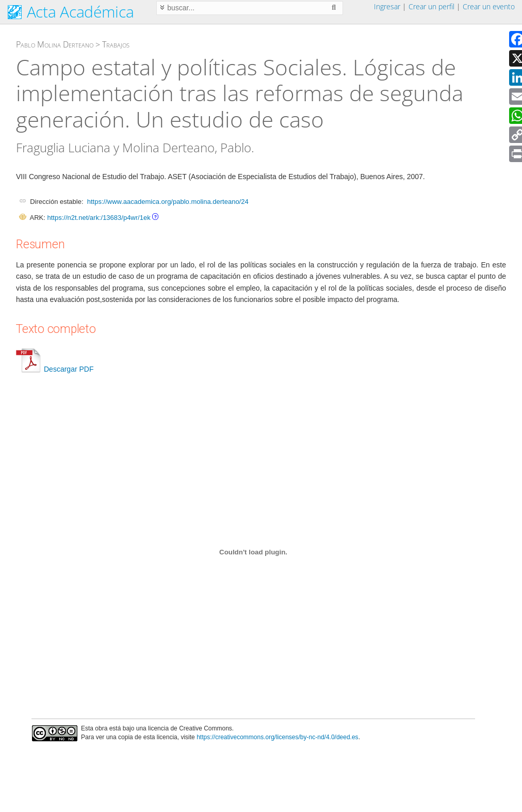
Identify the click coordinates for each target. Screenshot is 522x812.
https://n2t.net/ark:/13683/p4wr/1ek (99, 218)
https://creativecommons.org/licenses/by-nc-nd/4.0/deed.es (278, 737)
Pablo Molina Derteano (55, 44)
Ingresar (387, 6)
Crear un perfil (431, 6)
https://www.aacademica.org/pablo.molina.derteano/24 (168, 202)
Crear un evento (489, 6)
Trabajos (116, 44)
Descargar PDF (55, 369)
